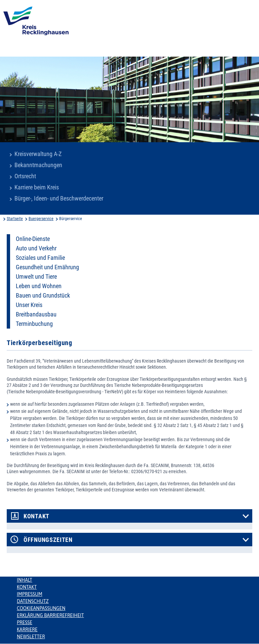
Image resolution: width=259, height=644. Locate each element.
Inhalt (25, 580)
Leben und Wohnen (39, 286)
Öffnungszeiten (48, 540)
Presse (25, 622)
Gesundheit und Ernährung (47, 267)
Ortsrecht (25, 176)
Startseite (15, 219)
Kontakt (36, 516)
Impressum (30, 594)
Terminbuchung (34, 324)
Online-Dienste (33, 239)
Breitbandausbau (36, 314)
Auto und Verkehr (36, 248)
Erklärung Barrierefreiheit (50, 615)
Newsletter (31, 637)
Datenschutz (33, 601)
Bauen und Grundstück (43, 296)
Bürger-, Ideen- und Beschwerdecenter (59, 198)
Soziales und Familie (40, 258)
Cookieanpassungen (41, 608)
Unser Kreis (29, 305)
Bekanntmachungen (38, 165)
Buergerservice (41, 219)
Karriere (27, 630)
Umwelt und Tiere (36, 277)
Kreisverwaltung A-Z (38, 154)
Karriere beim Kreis (37, 187)
